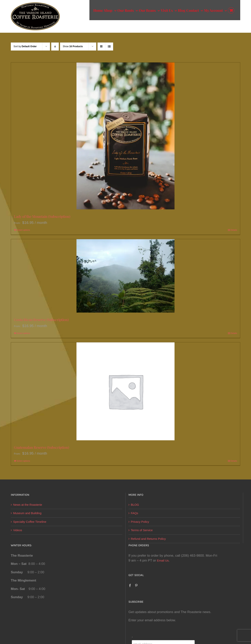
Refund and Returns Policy (148, 539)
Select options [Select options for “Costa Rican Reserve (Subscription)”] (23, 333)
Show (73, 46)
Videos (18, 530)
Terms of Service (142, 530)
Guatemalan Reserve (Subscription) (41, 447)
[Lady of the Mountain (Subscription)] (125, 136)
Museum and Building (27, 513)
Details (234, 230)
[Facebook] (130, 585)
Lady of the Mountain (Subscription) (42, 216)
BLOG (135, 505)
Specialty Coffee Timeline (30, 522)
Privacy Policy (140, 522)
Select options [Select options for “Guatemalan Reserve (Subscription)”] (23, 461)
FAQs (135, 513)
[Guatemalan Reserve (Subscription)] (125, 391)
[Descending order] (55, 47)
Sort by (25, 46)
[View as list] (109, 47)
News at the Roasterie (28, 505)
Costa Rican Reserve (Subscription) (41, 320)
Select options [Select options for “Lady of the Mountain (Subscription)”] (23, 230)
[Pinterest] (136, 585)
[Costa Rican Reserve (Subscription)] (125, 276)
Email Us (163, 560)
